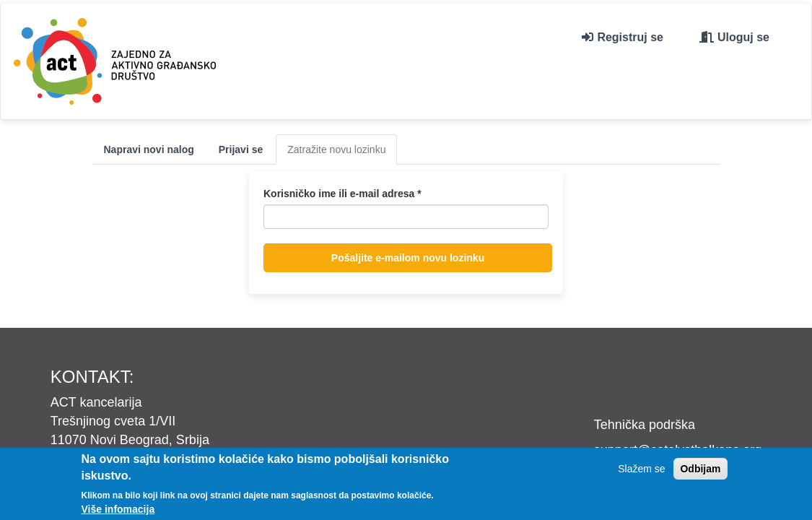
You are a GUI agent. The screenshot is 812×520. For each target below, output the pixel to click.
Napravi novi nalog (149, 149)
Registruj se (630, 37)
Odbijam (700, 469)
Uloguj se (743, 37)
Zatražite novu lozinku (342, 153)
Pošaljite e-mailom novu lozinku (408, 258)
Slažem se (641, 469)
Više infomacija (118, 509)
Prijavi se (241, 149)
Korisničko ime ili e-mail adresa (342, 194)
